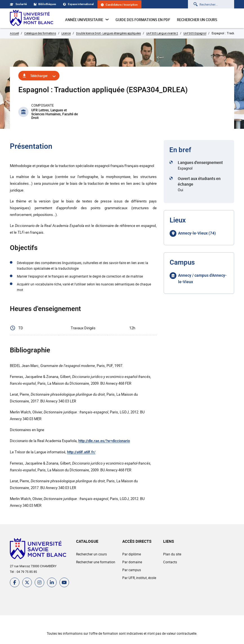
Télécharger (39, 76)
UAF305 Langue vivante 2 (162, 33)
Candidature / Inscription (119, 5)
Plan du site (172, 554)
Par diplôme (132, 554)
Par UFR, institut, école (139, 578)
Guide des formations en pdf (143, 20)
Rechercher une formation (96, 562)
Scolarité (18, 4)
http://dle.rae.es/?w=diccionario (104, 441)
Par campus (132, 570)
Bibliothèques (45, 4)
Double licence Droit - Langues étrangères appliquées (108, 33)
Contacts (170, 562)
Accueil (14, 33)
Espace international (78, 4)
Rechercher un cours (197, 20)
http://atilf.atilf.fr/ (81, 452)
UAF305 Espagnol (195, 33)
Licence (66, 33)
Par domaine (132, 562)
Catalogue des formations (40, 33)
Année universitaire (87, 20)
